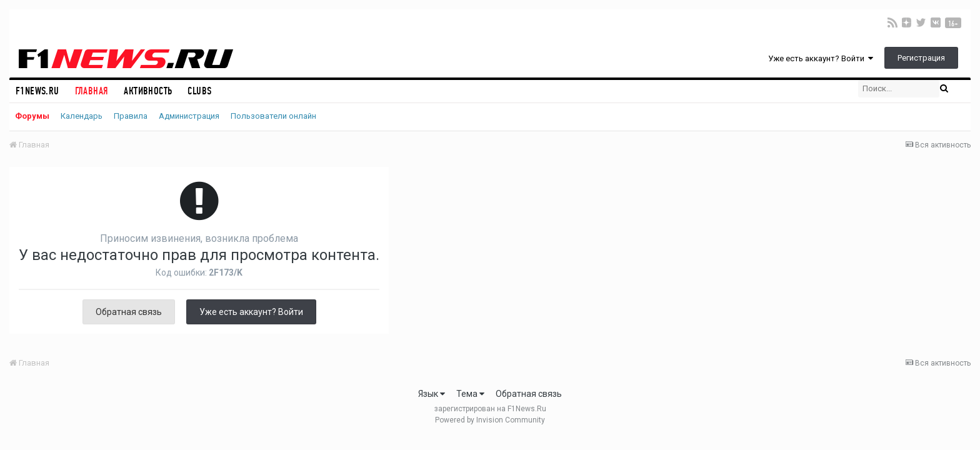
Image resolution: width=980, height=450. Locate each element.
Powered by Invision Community (490, 420)
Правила (131, 116)
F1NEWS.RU (37, 91)
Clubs (199, 91)
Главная (92, 91)
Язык (432, 394)
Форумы (32, 116)
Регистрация (921, 58)
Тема (470, 394)
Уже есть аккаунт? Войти (821, 58)
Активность (148, 91)
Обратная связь (129, 312)
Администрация (189, 116)
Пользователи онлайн (273, 116)
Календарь (82, 116)
